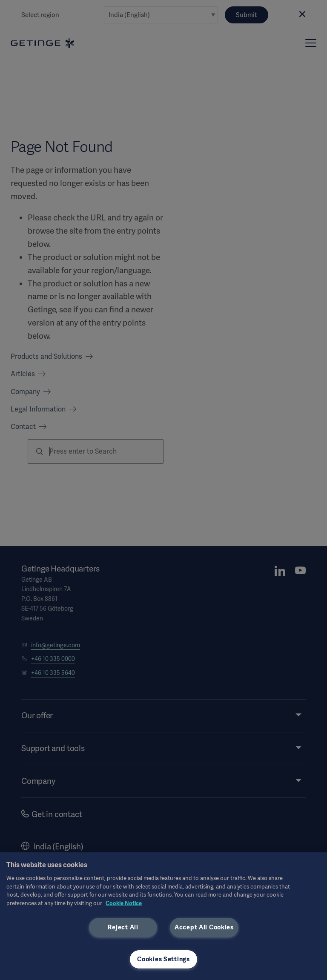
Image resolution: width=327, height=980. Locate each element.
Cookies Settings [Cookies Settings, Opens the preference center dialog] (163, 959)
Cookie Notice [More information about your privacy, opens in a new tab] (124, 903)
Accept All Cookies (204, 927)
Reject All (123, 927)
